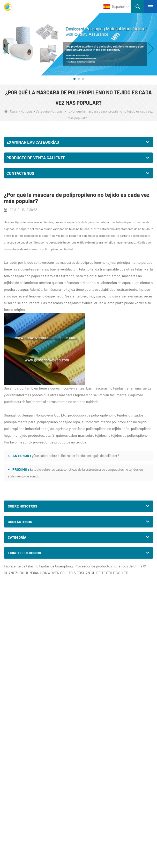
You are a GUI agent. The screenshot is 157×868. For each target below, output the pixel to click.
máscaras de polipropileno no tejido (48, 249)
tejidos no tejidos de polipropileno (121, 435)
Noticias (27, 111)
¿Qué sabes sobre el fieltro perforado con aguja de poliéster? (75, 456)
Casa (11, 111)
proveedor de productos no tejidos (59, 442)
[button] (74, 79)
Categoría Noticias (49, 111)
